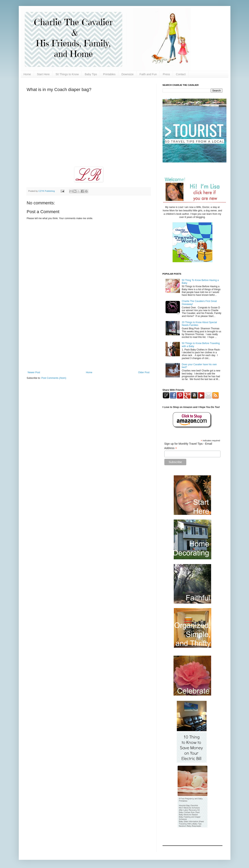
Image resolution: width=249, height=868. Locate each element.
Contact (181, 74)
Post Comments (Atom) (54, 378)
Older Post (144, 372)
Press (166, 74)
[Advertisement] (89, 338)
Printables (109, 74)
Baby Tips (91, 74)
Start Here (43, 74)
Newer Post (34, 372)
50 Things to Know (67, 74)
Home (27, 74)
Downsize (127, 74)
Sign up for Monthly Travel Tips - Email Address (188, 446)
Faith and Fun (148, 74)
